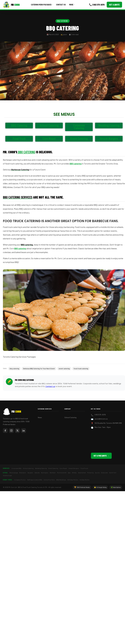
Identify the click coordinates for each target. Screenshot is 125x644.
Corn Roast (63, 468)
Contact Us (61, 5)
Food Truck (84, 468)
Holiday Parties (85, 480)
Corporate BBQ (16, 468)
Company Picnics (20, 480)
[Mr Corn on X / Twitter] (17, 431)
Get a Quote (114, 5)
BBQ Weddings (61, 480)
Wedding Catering (41, 468)
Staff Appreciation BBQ (35, 480)
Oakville (37, 473)
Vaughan (30, 473)
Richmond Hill (62, 473)
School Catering (70, 417)
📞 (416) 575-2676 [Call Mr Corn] (97, 5)
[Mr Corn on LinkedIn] (24, 431)
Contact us (50, 386)
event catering (64, 369)
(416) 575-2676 (100, 415)
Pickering (90, 473)
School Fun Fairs (49, 480)
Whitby (74, 473)
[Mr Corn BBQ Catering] (11, 5)
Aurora (97, 473)
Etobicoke (104, 473)
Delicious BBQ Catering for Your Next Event (39, 369)
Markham (53, 473)
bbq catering (14, 369)
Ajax (69, 473)
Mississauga (14, 473)
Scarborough (7, 475)
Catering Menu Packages (42, 5)
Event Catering (53, 468)
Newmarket (82, 473)
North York (113, 473)
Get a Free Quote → (101, 456)
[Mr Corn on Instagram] (11, 431)
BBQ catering (76, 164)
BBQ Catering (63, 21)
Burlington (45, 473)
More (72, 5)
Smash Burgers (74, 468)
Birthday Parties (73, 480)
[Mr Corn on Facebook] (5, 431)
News (40, 417)
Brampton (23, 473)
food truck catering (81, 369)
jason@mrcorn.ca (101, 419)
